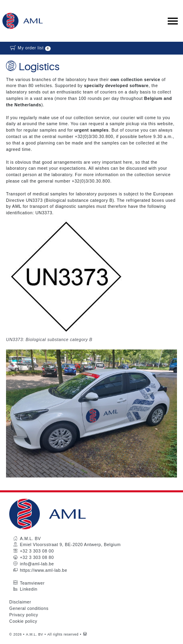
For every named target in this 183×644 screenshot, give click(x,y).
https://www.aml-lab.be (43, 570)
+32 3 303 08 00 (37, 551)
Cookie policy (23, 621)
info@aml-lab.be (37, 564)
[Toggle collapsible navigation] (173, 21)
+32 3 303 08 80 (37, 557)
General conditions (29, 608)
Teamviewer (32, 583)
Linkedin (29, 589)
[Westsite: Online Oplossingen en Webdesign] (85, 634)
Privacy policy (24, 615)
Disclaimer (20, 602)
